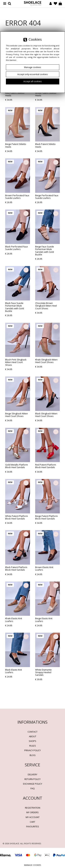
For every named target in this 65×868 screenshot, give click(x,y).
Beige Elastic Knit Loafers (44, 620)
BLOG (33, 755)
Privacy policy (32, 750)
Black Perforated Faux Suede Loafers (17, 248)
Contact (32, 732)
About (33, 736)
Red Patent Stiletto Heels (15, 94)
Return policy (32, 779)
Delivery (32, 774)
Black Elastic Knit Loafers (14, 671)
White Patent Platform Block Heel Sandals (17, 517)
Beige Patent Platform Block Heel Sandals (46, 517)
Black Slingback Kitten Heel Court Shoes (46, 415)
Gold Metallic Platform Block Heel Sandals (17, 466)
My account (33, 817)
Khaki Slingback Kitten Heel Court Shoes (46, 361)
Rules (33, 746)
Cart (32, 822)
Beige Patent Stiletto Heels (16, 145)
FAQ (33, 788)
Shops (32, 741)
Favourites (33, 826)
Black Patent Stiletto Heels (45, 145)
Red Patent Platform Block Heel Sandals (46, 466)
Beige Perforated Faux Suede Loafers (47, 197)
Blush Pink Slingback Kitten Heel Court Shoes (16, 362)
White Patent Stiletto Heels (46, 94)
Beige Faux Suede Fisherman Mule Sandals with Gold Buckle (45, 251)
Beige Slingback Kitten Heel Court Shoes (17, 415)
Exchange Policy (33, 784)
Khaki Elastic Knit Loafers (14, 620)
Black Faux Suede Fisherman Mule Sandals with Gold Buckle (15, 307)
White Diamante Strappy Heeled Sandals (43, 672)
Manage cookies (33, 865)
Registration (33, 808)
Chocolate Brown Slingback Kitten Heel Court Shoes (46, 306)
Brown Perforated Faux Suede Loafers (17, 197)
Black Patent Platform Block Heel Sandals (16, 568)
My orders (32, 812)
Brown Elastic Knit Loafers (44, 568)
